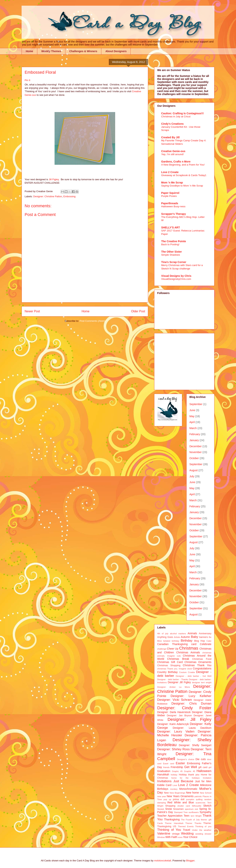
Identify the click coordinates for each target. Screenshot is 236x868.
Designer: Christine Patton (48, 196)
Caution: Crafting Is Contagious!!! (182, 113)
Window (161, 837)
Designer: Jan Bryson (179, 716)
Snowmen (178, 809)
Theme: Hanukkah (174, 823)
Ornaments (187, 796)
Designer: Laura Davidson (192, 728)
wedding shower (203, 834)
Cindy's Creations (172, 124)
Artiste (177, 637)
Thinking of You (169, 830)
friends (166, 767)
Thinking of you (203, 826)
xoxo (180, 837)
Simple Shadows (171, 255)
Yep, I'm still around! (172, 154)
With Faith (171, 837)
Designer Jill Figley (179, 682)
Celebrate (206, 644)
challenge (162, 649)
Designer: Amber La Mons (174, 687)
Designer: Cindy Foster (184, 708)
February (195, 434)
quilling (199, 799)
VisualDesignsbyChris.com (176, 279)
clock (190, 669)
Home (29, 51)
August (194, 470)
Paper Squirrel (170, 193)
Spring (203, 809)
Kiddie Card (164, 785)
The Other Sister (172, 252)
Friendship (177, 767)
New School (206, 793)
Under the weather (202, 830)
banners (204, 637)
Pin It (27, 80)
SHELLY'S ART (171, 227)
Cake (209, 641)
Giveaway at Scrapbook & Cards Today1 (184, 175)
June (192, 410)
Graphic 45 (190, 771)
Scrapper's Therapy (173, 214)
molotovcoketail (163, 861)
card (194, 644)
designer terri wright (202, 682)
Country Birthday (167, 672)
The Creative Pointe (174, 241)
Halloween (204, 771)
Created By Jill (170, 137)
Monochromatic (188, 789)
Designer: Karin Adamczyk (173, 724)
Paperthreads (170, 203)
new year (162, 796)
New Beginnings (177, 793)
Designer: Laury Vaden (176, 731)
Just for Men (203, 781)
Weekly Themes (51, 51)
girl (210, 767)
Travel (187, 830)
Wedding (187, 834)
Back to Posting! (170, 244)
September (196, 404)
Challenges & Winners (83, 51)
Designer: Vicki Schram (175, 700)
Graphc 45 (177, 771)
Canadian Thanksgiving (172, 644)
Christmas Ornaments (198, 662)
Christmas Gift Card (170, 662)
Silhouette (197, 806)
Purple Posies (169, 196)
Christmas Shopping (169, 665)
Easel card (169, 764)
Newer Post (32, 311)
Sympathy (206, 812)
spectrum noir (191, 809)
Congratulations (202, 668)
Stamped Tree (181, 812)
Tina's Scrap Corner (174, 262)
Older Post (138, 311)
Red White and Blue (181, 802)
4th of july (163, 634)
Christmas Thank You (197, 665)
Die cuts (201, 759)
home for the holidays (185, 778)
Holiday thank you (189, 775)
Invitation (207, 778)
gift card (203, 767)
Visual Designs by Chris (176, 276)
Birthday (187, 641)
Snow (168, 809)
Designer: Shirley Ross (173, 749)
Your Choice (190, 837)
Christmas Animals (188, 652)
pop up (167, 799)
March (193, 428)
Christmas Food (202, 659)
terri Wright (196, 816)
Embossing (70, 196)
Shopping (170, 806)
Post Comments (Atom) (92, 321)
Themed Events (186, 826)
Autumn (185, 637)
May (192, 416)
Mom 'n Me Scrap (172, 183)
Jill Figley (54, 179)
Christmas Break (178, 659)
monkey (174, 789)
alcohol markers (178, 634)
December (196, 446)
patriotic (198, 796)
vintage (176, 834)
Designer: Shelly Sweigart (195, 745)
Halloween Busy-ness (173, 206)
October (194, 458)
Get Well (191, 767)
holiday (174, 775)
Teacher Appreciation (170, 816)
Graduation (164, 771)
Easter (180, 763)
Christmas (189, 648)
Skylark (161, 809)
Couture (183, 672)
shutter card (184, 806)
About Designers (116, 51)
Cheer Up (173, 649)
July (192, 476)
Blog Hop (200, 641)
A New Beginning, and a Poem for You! (183, 165)
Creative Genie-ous (173, 151)
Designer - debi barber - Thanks (173, 679)
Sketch (207, 806)
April (192, 422)
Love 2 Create (170, 172)
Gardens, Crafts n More (176, 162)
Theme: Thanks (193, 823)
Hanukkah (163, 774)
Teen (187, 816)
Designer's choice (186, 759)
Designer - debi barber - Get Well (194, 676)
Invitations (164, 781)
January (194, 440)
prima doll (179, 799)
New (166, 793)
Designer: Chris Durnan (191, 704)
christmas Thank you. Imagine (172, 669)
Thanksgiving (172, 819)
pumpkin (190, 799)
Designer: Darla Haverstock (174, 712)
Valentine (164, 834)
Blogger (190, 861)
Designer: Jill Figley (189, 719)
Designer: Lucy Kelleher (191, 696)
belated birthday (171, 641)
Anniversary (205, 634)
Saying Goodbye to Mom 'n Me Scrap (182, 186)
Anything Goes (165, 637)
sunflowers (193, 812)
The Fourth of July (190, 820)
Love (175, 785)
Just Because (183, 781)
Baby (195, 637)
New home (192, 793)
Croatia (191, 672)
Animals (192, 633)
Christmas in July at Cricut (176, 116)
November (196, 452)
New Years (173, 796)
